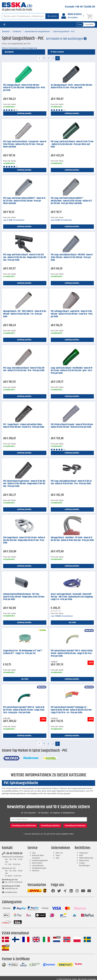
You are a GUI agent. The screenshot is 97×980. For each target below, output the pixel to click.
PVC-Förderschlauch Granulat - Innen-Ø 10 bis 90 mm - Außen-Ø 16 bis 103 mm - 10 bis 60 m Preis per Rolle (72, 426)
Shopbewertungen (39, 868)
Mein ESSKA (37, 863)
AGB (81, 855)
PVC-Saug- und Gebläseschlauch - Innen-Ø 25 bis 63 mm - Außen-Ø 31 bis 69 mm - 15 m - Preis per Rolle (71, 482)
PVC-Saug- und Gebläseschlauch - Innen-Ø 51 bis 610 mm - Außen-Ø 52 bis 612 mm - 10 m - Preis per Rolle (24, 369)
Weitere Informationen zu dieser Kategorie (19, 48)
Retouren (36, 871)
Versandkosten (38, 866)
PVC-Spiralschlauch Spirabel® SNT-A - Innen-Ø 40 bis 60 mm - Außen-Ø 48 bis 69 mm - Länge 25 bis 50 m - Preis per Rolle (72, 653)
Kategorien (9, 52)
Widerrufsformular (86, 858)
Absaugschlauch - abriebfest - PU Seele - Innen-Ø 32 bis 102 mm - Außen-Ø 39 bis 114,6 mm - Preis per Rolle (72, 539)
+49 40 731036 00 (12, 853)
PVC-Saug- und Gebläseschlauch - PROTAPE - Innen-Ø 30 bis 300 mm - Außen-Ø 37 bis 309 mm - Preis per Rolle (72, 257)
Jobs (57, 858)
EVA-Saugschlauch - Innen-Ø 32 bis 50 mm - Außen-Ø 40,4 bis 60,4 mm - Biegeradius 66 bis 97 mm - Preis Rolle (24, 540)
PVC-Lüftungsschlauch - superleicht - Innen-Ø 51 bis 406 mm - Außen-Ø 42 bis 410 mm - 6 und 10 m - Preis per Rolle (72, 314)
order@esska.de (10, 888)
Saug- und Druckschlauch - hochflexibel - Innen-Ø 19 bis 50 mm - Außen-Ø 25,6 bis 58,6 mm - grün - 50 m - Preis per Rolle (72, 371)
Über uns (59, 853)
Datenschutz (84, 860)
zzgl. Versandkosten (14, 220)
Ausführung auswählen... (25, 113)
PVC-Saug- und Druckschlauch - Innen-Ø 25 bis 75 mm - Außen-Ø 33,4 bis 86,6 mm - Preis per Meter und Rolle (72, 144)
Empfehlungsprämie (40, 860)
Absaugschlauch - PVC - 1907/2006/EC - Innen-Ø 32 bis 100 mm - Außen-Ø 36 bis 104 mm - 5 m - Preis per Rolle (25, 314)
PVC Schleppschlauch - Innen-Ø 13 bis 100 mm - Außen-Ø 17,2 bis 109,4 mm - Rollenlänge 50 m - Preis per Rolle (24, 88)
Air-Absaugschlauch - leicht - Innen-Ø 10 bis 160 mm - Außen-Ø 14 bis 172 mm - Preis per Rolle (72, 86)
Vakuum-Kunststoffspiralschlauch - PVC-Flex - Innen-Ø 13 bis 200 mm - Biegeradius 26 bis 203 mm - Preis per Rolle (24, 597)
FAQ (34, 853)
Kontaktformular (9, 892)
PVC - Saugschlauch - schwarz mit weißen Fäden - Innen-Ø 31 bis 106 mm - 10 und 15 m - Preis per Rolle (24, 426)
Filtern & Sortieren (57, 52)
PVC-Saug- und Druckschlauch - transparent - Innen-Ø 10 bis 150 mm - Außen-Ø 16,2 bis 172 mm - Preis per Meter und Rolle (25, 144)
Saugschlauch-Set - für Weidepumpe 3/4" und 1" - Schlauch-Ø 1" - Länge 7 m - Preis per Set (23, 652)
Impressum (83, 853)
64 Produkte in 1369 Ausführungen (66, 39)
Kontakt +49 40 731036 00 (80, 7)
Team (58, 855)
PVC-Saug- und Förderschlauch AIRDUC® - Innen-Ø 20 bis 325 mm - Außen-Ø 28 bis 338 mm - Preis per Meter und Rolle (24, 201)
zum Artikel (72, 623)
